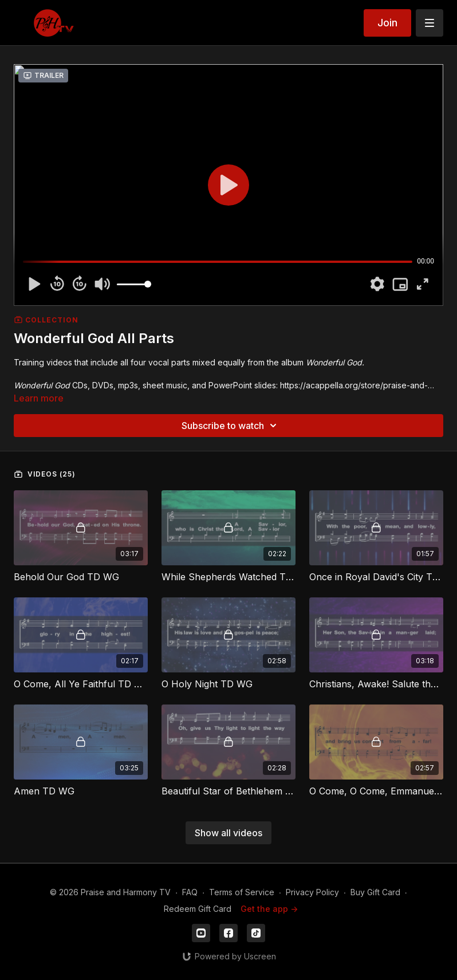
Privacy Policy (312, 892)
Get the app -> (269, 909)
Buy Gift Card (375, 892)
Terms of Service (242, 892)
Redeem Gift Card (198, 909)
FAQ (190, 892)
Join (387, 23)
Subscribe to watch (231, 426)
